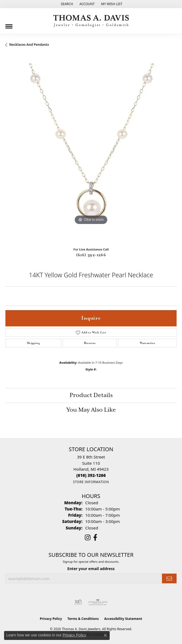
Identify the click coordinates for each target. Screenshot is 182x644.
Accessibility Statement (123, 619)
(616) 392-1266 (91, 255)
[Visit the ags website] (98, 602)
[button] (66, 4)
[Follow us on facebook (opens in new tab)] (95, 538)
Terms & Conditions (83, 619)
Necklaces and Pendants (29, 45)
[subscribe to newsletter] (169, 579)
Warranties (147, 343)
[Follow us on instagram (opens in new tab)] (88, 538)
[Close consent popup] (105, 635)
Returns (90, 343)
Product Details (91, 395)
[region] (91, 149)
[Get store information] (91, 482)
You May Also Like (91, 410)
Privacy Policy (51, 619)
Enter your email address (91, 569)
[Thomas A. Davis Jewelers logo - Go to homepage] (91, 21)
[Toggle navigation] (9, 24)
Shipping (33, 343)
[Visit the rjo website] (78, 602)
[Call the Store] (91, 475)
